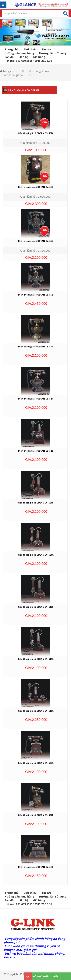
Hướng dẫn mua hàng (19, 53)
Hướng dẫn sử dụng (53, 53)
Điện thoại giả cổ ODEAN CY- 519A (35, 659)
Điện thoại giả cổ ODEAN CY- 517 (35, 187)
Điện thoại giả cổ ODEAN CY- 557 (35, 241)
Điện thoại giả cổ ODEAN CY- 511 (35, 867)
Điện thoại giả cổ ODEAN (18, 75)
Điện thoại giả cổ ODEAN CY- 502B (35, 815)
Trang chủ (12, 49)
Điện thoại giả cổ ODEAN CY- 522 (35, 451)
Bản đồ (9, 57)
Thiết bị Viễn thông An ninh (34, 71)
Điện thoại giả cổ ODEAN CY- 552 (35, 295)
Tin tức (46, 49)
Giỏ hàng (39, 57)
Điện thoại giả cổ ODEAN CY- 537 (35, 347)
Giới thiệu (30, 49)
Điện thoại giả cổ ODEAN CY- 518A (35, 711)
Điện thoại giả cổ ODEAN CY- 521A (35, 555)
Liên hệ (23, 57)
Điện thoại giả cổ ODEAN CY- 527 (35, 399)
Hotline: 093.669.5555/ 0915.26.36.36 (28, 61)
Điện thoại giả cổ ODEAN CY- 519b (35, 607)
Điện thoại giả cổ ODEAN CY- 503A (35, 763)
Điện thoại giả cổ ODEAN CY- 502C (35, 133)
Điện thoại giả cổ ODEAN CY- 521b (35, 503)
